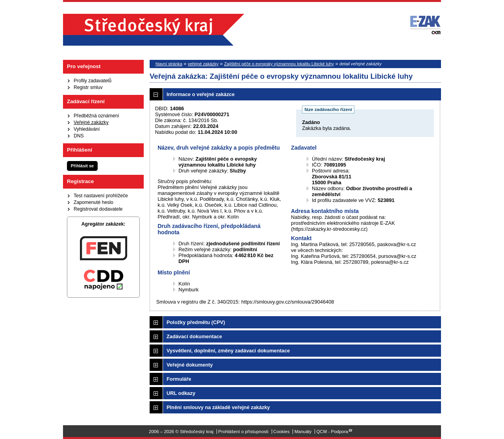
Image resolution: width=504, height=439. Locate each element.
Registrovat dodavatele (98, 209)
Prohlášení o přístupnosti (243, 432)
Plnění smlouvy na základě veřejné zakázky (218, 407)
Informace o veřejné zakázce (201, 94)
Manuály (303, 432)
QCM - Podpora (332, 432)
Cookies (282, 432)
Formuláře (179, 379)
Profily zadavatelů (93, 81)
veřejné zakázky (203, 64)
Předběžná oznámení (96, 116)
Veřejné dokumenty (190, 365)
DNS (79, 136)
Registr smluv (88, 87)
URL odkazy (181, 393)
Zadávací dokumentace (194, 336)
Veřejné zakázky (91, 122)
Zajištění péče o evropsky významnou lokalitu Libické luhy (279, 64)
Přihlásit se (82, 166)
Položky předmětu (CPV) (196, 322)
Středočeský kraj (154, 30)
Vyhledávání (87, 129)
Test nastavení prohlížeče (101, 196)
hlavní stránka (169, 64)
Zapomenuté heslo (94, 202)
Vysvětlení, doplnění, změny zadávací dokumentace (228, 351)
